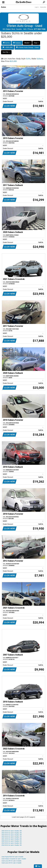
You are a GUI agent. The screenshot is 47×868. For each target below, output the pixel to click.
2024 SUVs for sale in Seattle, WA (12, 833)
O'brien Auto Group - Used (27, 47)
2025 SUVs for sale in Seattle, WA (12, 831)
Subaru (17, 43)
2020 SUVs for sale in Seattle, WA (12, 841)
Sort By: (6, 52)
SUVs (6, 43)
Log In (37, 7)
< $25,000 (8, 47)
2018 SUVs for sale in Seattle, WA (12, 845)
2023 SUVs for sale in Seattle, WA (12, 835)
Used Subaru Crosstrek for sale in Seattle (14, 859)
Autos (3, 7)
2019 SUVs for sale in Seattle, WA (12, 843)
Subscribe (43, 7)
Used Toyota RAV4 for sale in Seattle (12, 857)
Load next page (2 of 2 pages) (24, 817)
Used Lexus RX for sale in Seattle (11, 861)
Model (27, 43)
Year (36, 43)
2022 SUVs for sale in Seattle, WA (12, 837)
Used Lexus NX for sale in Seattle (11, 863)
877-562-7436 (40, 29)
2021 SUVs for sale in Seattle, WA (12, 839)
